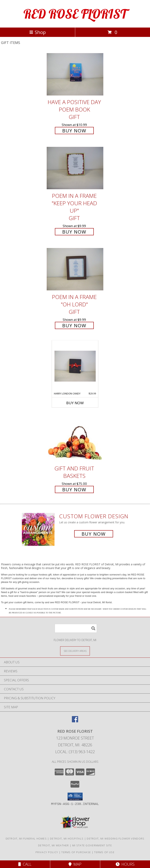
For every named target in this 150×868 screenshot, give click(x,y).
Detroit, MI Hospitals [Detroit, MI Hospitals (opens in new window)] (67, 839)
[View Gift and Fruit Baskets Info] (75, 438)
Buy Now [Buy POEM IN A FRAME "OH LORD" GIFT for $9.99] (74, 325)
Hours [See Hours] (125, 864)
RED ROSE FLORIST (75, 14)
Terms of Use (104, 852)
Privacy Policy (47, 852)
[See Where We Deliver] (75, 651)
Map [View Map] (75, 864)
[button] (75, 797)
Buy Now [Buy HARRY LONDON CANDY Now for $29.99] (75, 403)
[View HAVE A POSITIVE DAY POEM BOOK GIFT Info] (75, 74)
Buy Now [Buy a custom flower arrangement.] (94, 534)
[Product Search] (76, 628)
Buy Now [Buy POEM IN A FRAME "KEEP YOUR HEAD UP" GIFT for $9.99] (74, 232)
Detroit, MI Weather (54, 845)
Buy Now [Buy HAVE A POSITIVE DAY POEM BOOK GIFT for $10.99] (74, 131)
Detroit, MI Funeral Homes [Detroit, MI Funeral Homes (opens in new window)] (26, 839)
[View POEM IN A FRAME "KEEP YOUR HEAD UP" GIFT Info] (75, 168)
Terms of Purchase (76, 852)
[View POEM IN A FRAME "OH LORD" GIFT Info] (75, 269)
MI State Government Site (92, 845)
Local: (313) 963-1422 (75, 752)
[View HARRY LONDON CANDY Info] (75, 366)
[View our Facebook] (75, 721)
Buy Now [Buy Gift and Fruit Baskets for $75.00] (74, 489)
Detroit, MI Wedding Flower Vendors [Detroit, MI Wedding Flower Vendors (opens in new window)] (116, 839)
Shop (37, 32)
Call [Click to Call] (25, 864)
